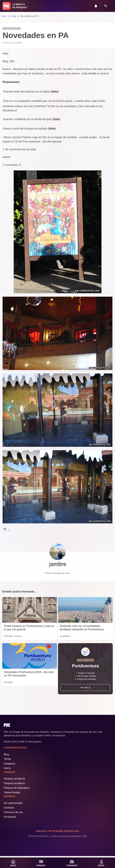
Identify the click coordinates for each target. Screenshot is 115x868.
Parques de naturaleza (17, 788)
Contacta (9, 808)
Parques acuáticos (14, 783)
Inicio (4, 16)
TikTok (7, 759)
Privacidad (10, 817)
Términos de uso (13, 812)
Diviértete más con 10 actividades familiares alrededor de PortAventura (82, 628)
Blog (14, 16)
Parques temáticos (14, 779)
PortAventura (12, 28)
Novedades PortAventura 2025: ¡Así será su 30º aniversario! (29, 674)
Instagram (9, 764)
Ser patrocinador (13, 803)
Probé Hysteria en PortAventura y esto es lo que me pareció (29, 628)
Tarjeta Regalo (12, 792)
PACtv (7, 768)
